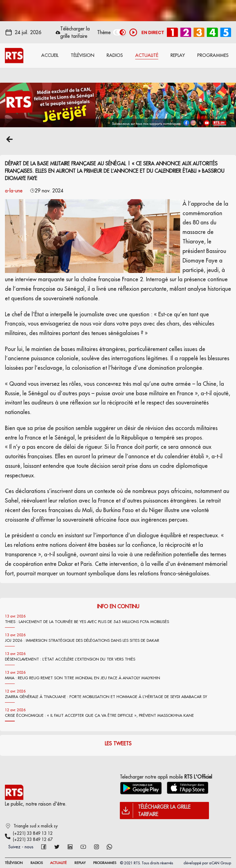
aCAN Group (220, 863)
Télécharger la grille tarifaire (75, 32)
